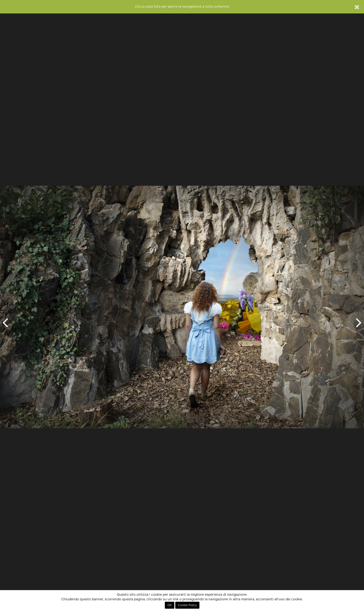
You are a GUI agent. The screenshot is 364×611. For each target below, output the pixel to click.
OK (170, 605)
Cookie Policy (187, 605)
